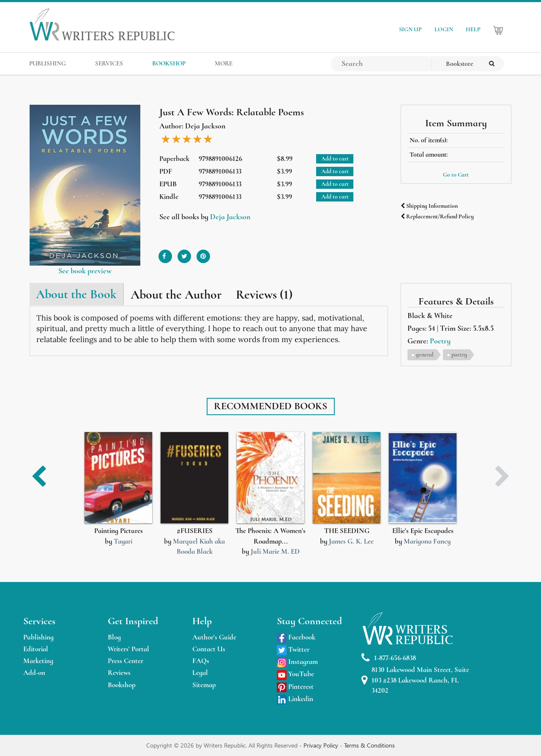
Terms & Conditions (369, 745)
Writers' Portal (128, 649)
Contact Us (209, 649)
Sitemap (204, 685)
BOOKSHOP (169, 63)
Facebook (296, 637)
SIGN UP (410, 29)
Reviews (119, 673)
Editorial (36, 649)
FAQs (201, 661)
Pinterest (295, 687)
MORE (224, 63)
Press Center (126, 661)
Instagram (297, 662)
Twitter (293, 649)
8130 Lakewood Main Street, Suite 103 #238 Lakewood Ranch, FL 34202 (415, 680)
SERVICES (109, 63)
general (425, 355)
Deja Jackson (230, 217)
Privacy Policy (322, 745)
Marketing (38, 661)
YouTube (295, 674)
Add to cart (335, 159)
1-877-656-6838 (389, 658)
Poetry (440, 341)
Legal (200, 673)
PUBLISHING (48, 63)
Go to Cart (456, 175)
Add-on (34, 673)
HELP (473, 29)
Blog (114, 637)
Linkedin (295, 699)
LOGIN (444, 29)
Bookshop (122, 685)
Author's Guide (214, 637)
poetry (459, 355)
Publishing (38, 637)
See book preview (85, 271)
